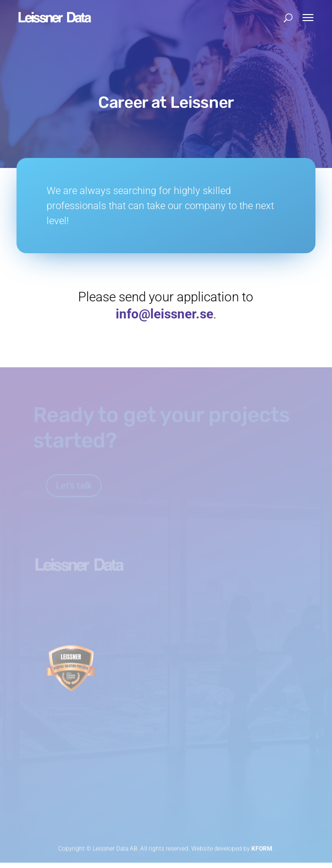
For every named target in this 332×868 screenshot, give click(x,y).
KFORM (262, 845)
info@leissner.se (164, 314)
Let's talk (55, 483)
